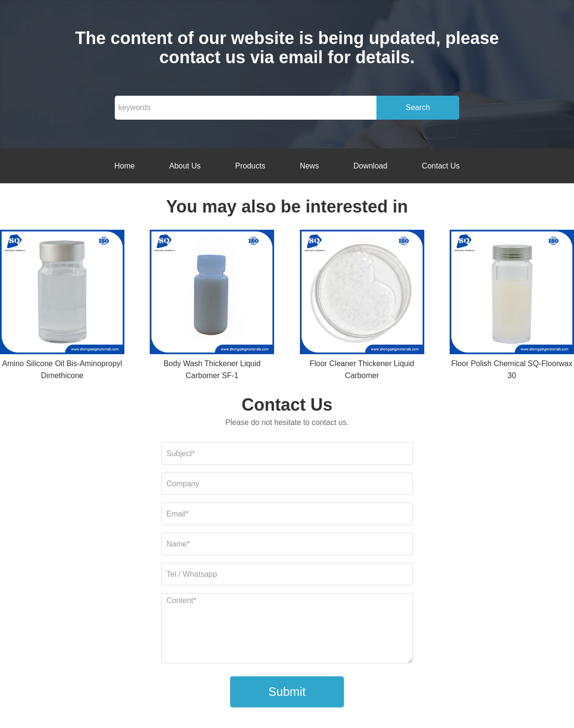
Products (250, 166)
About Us (185, 166)
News (309, 166)
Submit (287, 692)
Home (125, 166)
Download (370, 166)
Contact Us (441, 166)
